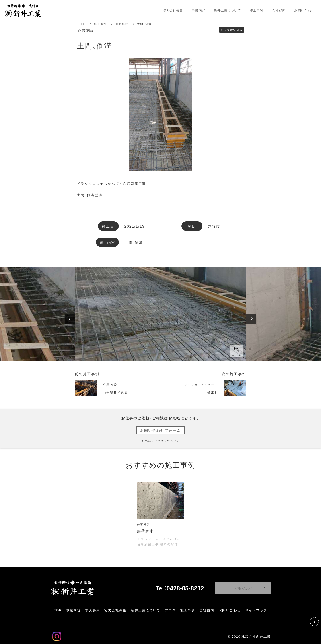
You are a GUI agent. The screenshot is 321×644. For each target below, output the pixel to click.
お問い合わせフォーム (161, 430)
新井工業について (227, 10)
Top (82, 24)
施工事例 (100, 24)
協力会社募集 (173, 10)
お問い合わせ (243, 588)
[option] (160, 314)
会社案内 (279, 10)
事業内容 (198, 10)
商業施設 (122, 24)
